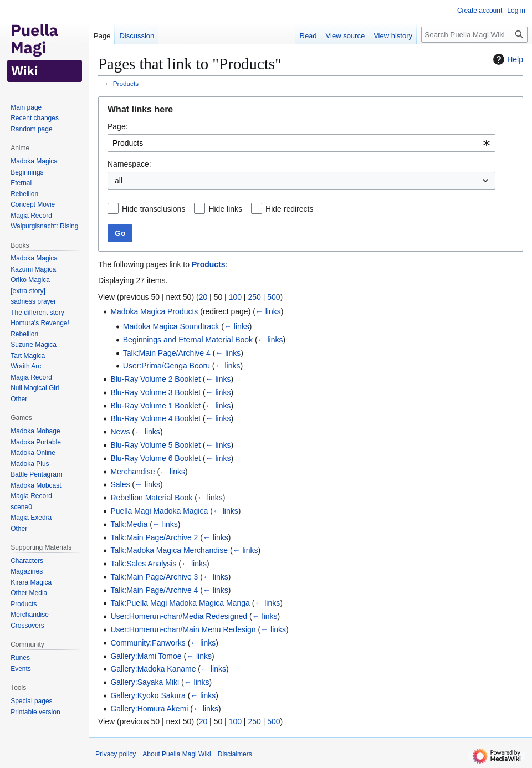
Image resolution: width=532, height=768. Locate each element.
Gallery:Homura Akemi (149, 709)
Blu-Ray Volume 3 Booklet (155, 392)
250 (254, 297)
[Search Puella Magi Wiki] (474, 35)
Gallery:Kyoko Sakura (148, 695)
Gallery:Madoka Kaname (153, 669)
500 (273, 297)
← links (268, 311)
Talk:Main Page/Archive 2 (154, 537)
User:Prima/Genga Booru (167, 366)
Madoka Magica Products (154, 311)
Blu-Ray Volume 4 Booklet (155, 418)
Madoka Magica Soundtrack (171, 326)
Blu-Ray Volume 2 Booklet (155, 379)
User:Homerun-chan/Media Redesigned (179, 616)
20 (203, 297)
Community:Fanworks (148, 643)
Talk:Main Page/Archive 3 (154, 577)
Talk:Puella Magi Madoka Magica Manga (180, 603)
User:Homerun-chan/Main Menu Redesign (183, 629)
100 (235, 297)
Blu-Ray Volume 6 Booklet (155, 458)
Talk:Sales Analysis (143, 564)
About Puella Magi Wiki (177, 754)
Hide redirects (289, 209)
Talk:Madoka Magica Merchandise (169, 550)
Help (507, 59)
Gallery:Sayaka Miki (145, 682)
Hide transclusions (154, 209)
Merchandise (132, 472)
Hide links (225, 209)
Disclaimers (235, 754)
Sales (120, 484)
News (120, 432)
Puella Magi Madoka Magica (159, 511)
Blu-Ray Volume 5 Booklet (155, 445)
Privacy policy (116, 754)
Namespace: (129, 164)
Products (126, 83)
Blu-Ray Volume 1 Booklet (155, 406)
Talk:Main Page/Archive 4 (167, 353)
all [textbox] (119, 181)
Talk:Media (129, 524)
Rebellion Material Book (151, 498)
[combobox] (301, 143)
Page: (118, 126)
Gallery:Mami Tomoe (146, 656)
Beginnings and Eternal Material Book (188, 340)
